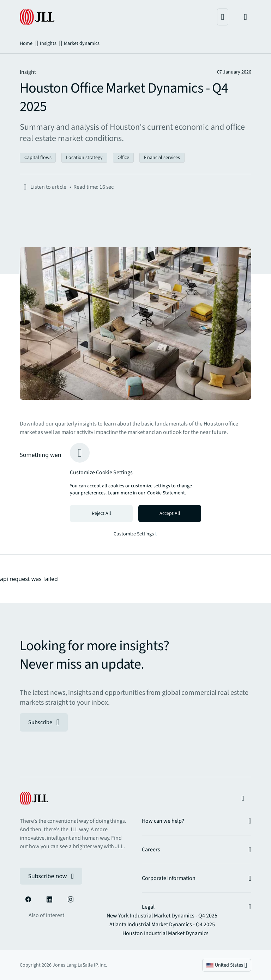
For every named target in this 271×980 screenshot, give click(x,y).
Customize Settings (135, 534)
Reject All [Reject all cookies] (101, 514)
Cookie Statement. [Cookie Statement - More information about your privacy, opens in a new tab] (167, 493)
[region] (135, 490)
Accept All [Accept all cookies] (170, 514)
